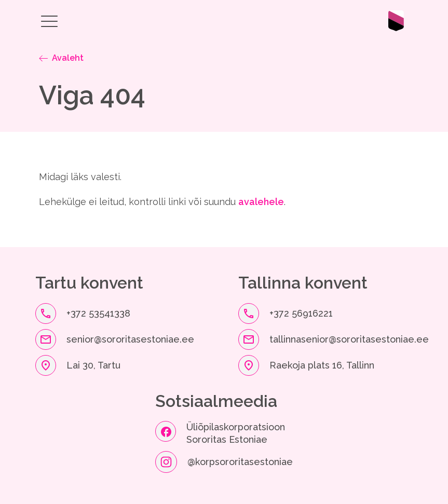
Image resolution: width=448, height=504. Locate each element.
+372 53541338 (98, 313)
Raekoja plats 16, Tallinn (322, 365)
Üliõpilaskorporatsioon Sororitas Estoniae (237, 433)
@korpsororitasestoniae (240, 462)
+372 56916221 (301, 313)
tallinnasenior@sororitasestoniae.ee (349, 339)
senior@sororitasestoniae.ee (130, 339)
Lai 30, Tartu (93, 365)
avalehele (261, 202)
